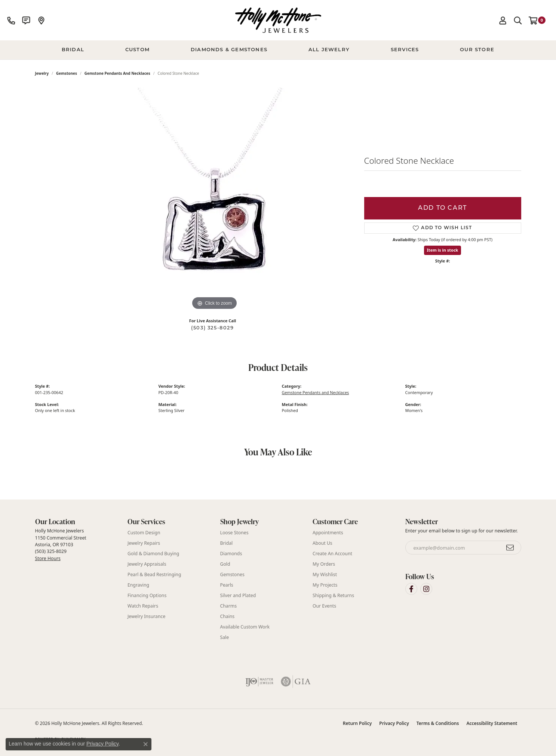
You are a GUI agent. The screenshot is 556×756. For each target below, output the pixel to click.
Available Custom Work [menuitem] (245, 627)
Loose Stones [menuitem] (234, 533)
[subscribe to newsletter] (510, 548)
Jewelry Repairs (144, 543)
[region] (215, 200)
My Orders (324, 564)
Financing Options (147, 595)
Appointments (328, 533)
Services (405, 50)
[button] (503, 20)
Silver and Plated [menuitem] (238, 595)
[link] (11, 20)
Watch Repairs (143, 606)
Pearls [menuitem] (227, 585)
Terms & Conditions (438, 723)
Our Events (324, 606)
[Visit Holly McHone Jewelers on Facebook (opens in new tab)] (411, 589)
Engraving (138, 585)
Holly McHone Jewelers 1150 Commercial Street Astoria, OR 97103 (61, 544)
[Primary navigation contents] (278, 50)
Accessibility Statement (492, 723)
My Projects (325, 585)
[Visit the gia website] (296, 682)
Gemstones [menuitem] (232, 574)
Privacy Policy (394, 723)
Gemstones (67, 73)
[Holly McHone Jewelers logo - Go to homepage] (278, 20)
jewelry (42, 73)
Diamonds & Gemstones (229, 50)
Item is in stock (443, 250)
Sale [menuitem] (225, 637)
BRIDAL (73, 50)
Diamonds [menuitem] (231, 554)
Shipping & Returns (333, 595)
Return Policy (357, 723)
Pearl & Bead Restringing (154, 574)
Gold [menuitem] (225, 564)
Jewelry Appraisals (147, 564)
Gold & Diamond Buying (153, 554)
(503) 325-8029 (212, 328)
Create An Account (332, 554)
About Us (322, 543)
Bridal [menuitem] (227, 543)
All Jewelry (329, 50)
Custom (137, 50)
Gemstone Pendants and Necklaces (117, 73)
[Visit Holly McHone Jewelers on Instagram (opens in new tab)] (426, 589)
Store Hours (48, 558)
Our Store (477, 50)
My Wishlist (325, 574)
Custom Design (144, 533)
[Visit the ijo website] (259, 682)
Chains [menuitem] (228, 616)
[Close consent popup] (145, 744)
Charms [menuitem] (229, 606)
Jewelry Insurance (146, 616)
